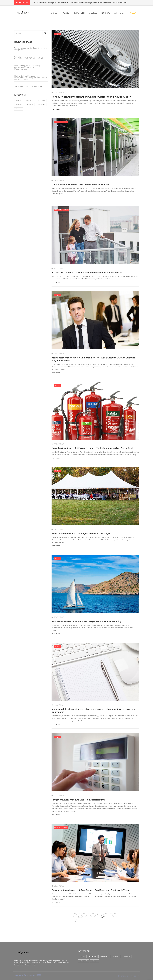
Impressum (135, 976)
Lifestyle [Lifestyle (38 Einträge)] (19, 105)
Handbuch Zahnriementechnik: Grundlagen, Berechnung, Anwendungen (91, 97)
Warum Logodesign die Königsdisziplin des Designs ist (31, 49)
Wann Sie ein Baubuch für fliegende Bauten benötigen (81, 534)
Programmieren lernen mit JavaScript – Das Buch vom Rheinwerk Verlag (91, 890)
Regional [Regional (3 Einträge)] (30, 105)
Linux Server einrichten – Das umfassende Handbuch (80, 185)
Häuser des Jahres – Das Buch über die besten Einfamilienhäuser (87, 272)
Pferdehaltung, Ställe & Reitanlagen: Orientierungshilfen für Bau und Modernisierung (28, 67)
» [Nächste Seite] (115, 915)
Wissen (57, 34)
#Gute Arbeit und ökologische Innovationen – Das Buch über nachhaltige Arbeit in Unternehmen (72, 3)
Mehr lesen (56, 109)
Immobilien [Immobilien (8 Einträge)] (41, 100)
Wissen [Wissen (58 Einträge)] (19, 109)
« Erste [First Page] (80, 916)
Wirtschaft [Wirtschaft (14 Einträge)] (41, 105)
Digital (57, 122)
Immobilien (58, 210)
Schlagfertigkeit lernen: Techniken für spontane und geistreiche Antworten (29, 58)
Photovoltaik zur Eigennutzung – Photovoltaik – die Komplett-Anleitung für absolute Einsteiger (31, 78)
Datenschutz (123, 976)
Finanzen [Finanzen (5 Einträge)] (29, 100)
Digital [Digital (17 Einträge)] (19, 100)
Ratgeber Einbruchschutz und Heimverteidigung (78, 800)
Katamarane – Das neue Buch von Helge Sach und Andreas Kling (87, 621)
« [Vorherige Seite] (84, 915)
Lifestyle (57, 827)
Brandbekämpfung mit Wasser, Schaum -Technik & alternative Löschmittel (92, 448)
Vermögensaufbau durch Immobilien (28, 86)
